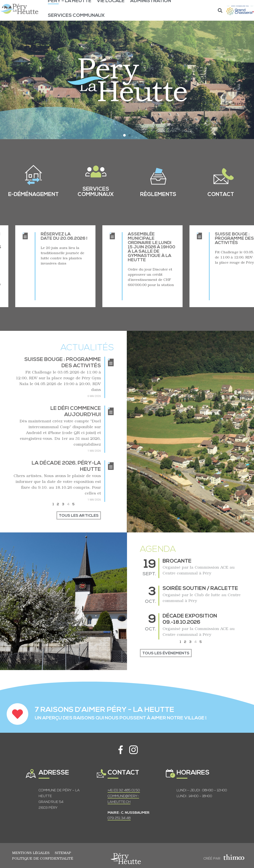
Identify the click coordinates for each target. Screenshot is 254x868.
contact (221, 195)
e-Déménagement (33, 195)
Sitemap (63, 853)
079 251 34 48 (119, 818)
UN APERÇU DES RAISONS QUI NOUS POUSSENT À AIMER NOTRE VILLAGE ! (121, 718)
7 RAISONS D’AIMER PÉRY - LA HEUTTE (104, 710)
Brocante (177, 561)
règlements (158, 195)
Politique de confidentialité (43, 858)
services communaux (96, 192)
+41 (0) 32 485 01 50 (124, 790)
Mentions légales (31, 853)
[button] (220, 10)
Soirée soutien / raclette (200, 589)
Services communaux (76, 16)
